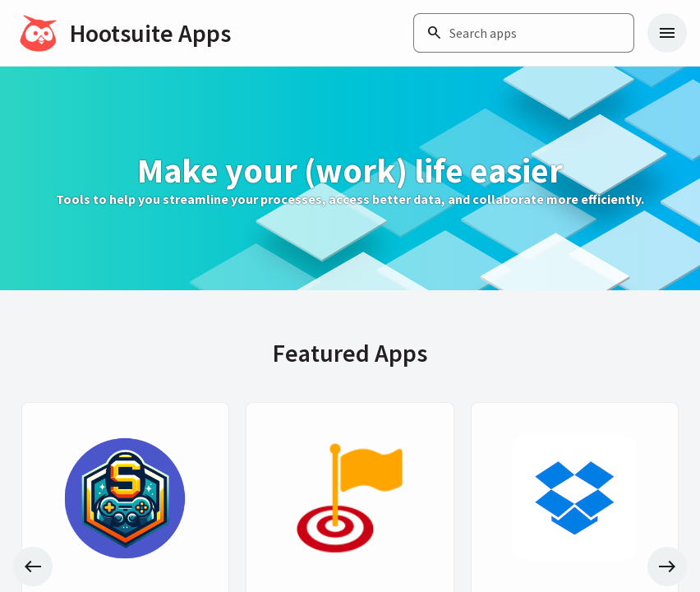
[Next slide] (667, 567)
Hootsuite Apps (150, 33)
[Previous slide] (33, 567)
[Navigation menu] (667, 33)
